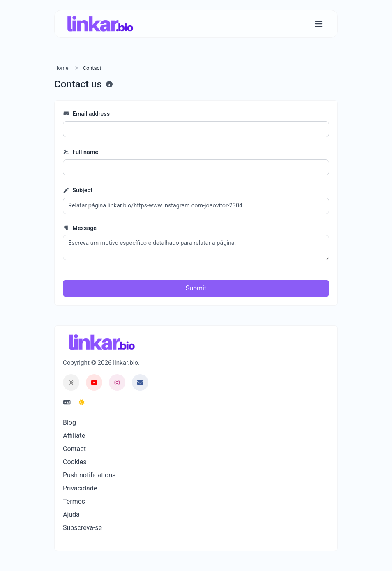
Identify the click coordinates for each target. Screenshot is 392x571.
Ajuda (71, 515)
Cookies (75, 462)
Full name (81, 152)
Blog (69, 422)
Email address (86, 114)
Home (61, 68)
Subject (78, 190)
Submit (196, 288)
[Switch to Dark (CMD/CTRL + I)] (82, 403)
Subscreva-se (82, 528)
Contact (74, 449)
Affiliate (74, 436)
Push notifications (89, 475)
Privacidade (80, 488)
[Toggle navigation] (319, 24)
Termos (74, 501)
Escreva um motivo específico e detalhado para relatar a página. (196, 248)
